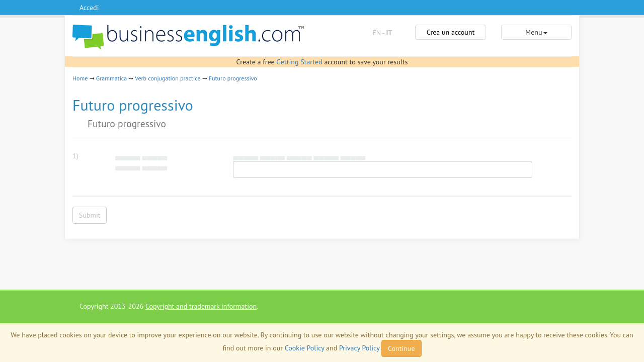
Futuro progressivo (233, 78)
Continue (401, 348)
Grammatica (111, 78)
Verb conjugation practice (168, 78)
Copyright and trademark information (201, 306)
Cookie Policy (305, 348)
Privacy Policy (359, 348)
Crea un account (451, 32)
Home (80, 78)
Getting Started (299, 62)
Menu (536, 32)
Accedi (89, 8)
